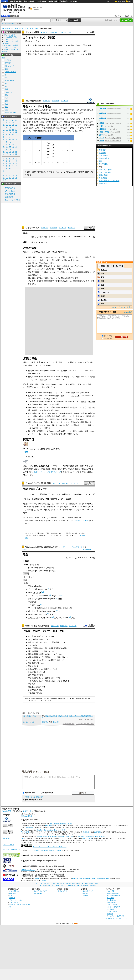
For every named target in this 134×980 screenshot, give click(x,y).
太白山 (80, 510)
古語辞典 (63, 1)
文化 (6, 86)
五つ (67, 45)
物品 (30, 669)
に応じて (70, 122)
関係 (31, 28)
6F (49, 158)
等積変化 (102, 150)
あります (78, 131)
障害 (45, 266)
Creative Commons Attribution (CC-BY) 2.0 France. (49, 847)
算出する (62, 54)
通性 (60, 599)
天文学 (31, 571)
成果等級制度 (33, 657)
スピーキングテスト (13, 200)
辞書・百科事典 (10, 113)
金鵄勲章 (44, 380)
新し (38, 642)
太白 (53, 510)
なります (30, 128)
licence (44, 880)
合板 (40, 690)
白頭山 (72, 504)
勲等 (93, 376)
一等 (70, 51)
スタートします (83, 119)
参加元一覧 (129, 16)
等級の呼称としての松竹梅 (109, 181)
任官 (47, 387)
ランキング (63, 32)
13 (35, 163)
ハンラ (43, 507)
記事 (35, 499)
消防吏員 (91, 401)
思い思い (104, 300)
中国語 (31, 602)
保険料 (41, 54)
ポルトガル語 (33, 614)
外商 (33, 645)
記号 (4, 180)
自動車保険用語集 (33, 101)
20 (53, 113)
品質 (35, 669)
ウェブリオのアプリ (40, 891)
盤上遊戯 (42, 413)
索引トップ (45, 32)
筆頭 (43, 722)
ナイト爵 (42, 410)
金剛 (85, 507)
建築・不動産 (9, 81)
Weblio (24, 838)
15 (44, 163)
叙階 (49, 398)
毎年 (47, 122)
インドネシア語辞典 (113, 907)
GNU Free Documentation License (61, 824)
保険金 (31, 110)
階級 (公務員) (49, 404)
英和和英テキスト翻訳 (35, 772)
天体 (29, 51)
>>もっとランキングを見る (122, 307)
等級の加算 (103, 175)
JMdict (37, 879)
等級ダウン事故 (63, 716)
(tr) (41, 604)
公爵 (90, 407)
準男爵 (34, 410)
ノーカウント (60, 131)
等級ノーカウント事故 (76, 716)
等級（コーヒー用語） (9, 24)
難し (64, 657)
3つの (41, 504)
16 (48, 163)
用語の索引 (54, 32)
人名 (6, 107)
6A (48, 143)
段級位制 (40, 419)
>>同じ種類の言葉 (69, 724)
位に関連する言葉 (29, 722)
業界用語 (8, 63)
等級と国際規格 (105, 172)
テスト (34, 684)
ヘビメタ (104, 270)
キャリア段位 (74, 419)
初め (25, 119)
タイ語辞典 (111, 909)
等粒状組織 (103, 164)
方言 (6, 110)
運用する (49, 657)
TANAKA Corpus (8, 845)
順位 (40, 45)
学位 (64, 431)
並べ (42, 672)
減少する (77, 51)
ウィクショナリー (30, 449)
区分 (30, 113)
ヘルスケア (9, 92)
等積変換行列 (104, 156)
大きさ (34, 636)
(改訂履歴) (49, 826)
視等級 (102, 123)
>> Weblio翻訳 (127, 312)
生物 (6, 101)
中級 (101, 126)
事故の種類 (46, 128)
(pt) (48, 614)
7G (53, 156)
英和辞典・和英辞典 (113, 896)
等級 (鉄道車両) (34, 272)
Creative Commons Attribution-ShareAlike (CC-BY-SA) (55, 836)
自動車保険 (32, 54)
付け (91, 45)
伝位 (62, 425)
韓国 (52, 499)
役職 (30, 371)
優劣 (35, 45)
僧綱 (62, 395)
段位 (57, 416)
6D (48, 152)
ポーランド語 (33, 611)
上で (39, 663)
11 (26, 163)
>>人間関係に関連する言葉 (85, 724)
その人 (31, 681)
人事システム (49, 651)
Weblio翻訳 (111, 898)
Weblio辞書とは (14, 891)
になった (62, 642)
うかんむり (105, 292)
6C (48, 149)
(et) (50, 595)
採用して (74, 113)
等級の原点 (103, 178)
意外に (60, 657)
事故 (25, 110)
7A (53, 144)
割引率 (47, 54)
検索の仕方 (13, 893)
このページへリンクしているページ (47, 472)
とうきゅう (34, 565)
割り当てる (56, 678)
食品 (6, 104)
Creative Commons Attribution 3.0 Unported (48, 850)
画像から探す (38, 893)
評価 (37, 681)
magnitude (37, 592)
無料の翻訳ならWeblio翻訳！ (38, 8)
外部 (30, 690)
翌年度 (50, 125)
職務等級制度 (33, 654)
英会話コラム (10, 188)
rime (44, 617)
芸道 (35, 413)
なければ (40, 122)
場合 (47, 119)
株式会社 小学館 (27, 816)
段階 (48, 45)
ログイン (110, 1)
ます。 (82, 113)
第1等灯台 (61, 269)
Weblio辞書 (30, 828)
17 (53, 163)
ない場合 (61, 119)
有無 (52, 110)
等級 (36, 28)
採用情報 (85, 896)
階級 (60, 45)
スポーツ (8, 98)
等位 (47, 722)
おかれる (68, 128)
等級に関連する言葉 (29, 716)
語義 (26, 583)
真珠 (30, 639)
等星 (85, 51)
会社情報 (85, 893)
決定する (37, 678)
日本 (30, 376)
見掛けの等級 (104, 132)
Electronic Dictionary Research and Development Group (91, 879)
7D (53, 153)
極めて (50, 654)
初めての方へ (119, 16)
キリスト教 (75, 395)
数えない (44, 131)
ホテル (44, 642)
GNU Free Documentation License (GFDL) (51, 830)
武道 (30, 413)
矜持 (103, 285)
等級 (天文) (32, 263)
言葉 (26, 28)
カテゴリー (72, 228)
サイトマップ (14, 902)
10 (72, 150)
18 (58, 163)
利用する (66, 648)
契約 (54, 119)
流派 (37, 428)
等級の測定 (103, 184)
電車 (6, 69)
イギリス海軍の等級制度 (63, 278)
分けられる (50, 636)
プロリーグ (58, 499)
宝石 (35, 648)
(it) (49, 589)
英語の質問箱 (10, 194)
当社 (39, 113)
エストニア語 (33, 596)
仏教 (30, 395)
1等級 (46, 113)
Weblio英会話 (10, 191)
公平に (43, 657)
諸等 (101, 135)
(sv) (57, 598)
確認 (103, 304)
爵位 (74, 407)
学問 (6, 83)
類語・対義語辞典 (16, 1)
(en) (43, 592)
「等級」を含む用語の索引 (34, 797)
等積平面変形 (104, 158)
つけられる (60, 660)
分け (77, 45)
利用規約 (12, 898)
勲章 (78, 376)
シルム (28, 499)
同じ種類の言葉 (17, 28)
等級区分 (66, 113)
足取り (103, 296)
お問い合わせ (62, 891)
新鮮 (103, 277)
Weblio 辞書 (121, 1)
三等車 (102, 141)
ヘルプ (131, 1)
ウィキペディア (32, 228)
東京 (30, 642)
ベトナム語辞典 (112, 911)
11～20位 (111, 266)
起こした (37, 125)
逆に (25, 125)
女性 (52, 589)
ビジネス (8, 60)
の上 (32, 568)
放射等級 (103, 129)
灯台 (30, 269)
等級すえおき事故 (51, 716)
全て (4, 58)
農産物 (31, 266)
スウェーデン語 (34, 599)
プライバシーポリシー (17, 900)
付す (44, 687)
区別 (44, 568)
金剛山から (31, 510)
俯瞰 (103, 289)
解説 (69, 499)
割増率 (54, 54)
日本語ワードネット (28, 870)
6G (48, 155)
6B (48, 146)
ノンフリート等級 (84, 54)
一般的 (55, 654)
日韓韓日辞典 (53, 1)
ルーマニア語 (33, 617)
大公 (85, 407)
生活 (6, 89)
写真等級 (103, 108)
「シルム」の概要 (81, 521)
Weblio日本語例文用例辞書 (37, 626)
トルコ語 (32, 605)
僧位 (57, 395)
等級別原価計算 (55, 648)
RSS (76, 923)
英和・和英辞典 (29, 1)
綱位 (54, 722)
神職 (73, 393)
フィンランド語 (34, 608)
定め (90, 110)
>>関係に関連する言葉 (86, 720)
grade (34, 586)
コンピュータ (9, 66)
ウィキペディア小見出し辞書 (38, 483)
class (40, 586)
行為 (40, 693)
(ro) (53, 617)
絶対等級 (103, 113)
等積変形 (102, 153)
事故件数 (36, 131)
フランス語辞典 (112, 905)
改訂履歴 (89, 838)
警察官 (84, 401)
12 (30, 163)
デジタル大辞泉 (32, 32)
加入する (42, 119)
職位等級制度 (33, 651)
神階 (50, 393)
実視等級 (103, 118)
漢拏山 (50, 507)
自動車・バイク (10, 72)
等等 (101, 161)
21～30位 (119, 266)
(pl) (57, 611)
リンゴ (31, 660)
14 (39, 163)
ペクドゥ (64, 504)
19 (63, 163)
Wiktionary (87, 549)
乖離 (103, 281)
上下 (29, 45)
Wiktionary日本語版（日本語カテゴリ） (43, 547)
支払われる (40, 110)
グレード (32, 457)
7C (53, 150)
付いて (51, 669)
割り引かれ (85, 122)
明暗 (45, 571)
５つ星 (51, 642)
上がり (59, 122)
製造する (42, 648)
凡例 (69, 32)
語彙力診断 (9, 197)
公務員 (63, 371)
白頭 (57, 504)
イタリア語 (32, 589)
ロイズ (102, 138)
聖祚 (58, 722)
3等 (73, 125)
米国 (42, 654)
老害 (103, 273)
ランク (36, 365)
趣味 (6, 95)
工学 (6, 78)
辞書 (5, 1)
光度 (35, 51)
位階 (67, 376)
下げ (40, 675)
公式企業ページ (88, 891)
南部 (70, 510)
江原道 (66, 510)
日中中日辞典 (41, 1)
